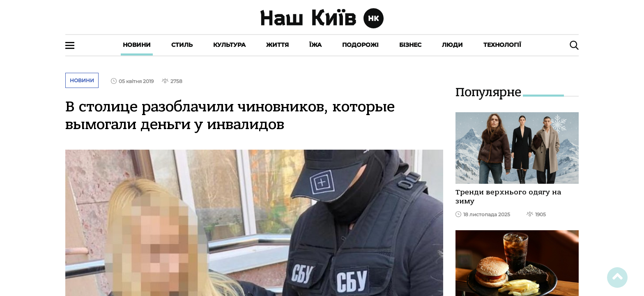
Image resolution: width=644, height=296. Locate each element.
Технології (502, 45)
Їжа (315, 45)
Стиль (182, 45)
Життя (277, 45)
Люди (452, 45)
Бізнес (410, 45)
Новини (137, 45)
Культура (229, 45)
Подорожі (360, 45)
